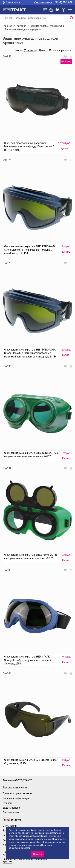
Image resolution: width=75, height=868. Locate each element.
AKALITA (8, 862)
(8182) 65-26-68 (64, 2)
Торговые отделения (15, 788)
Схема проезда (43, 2)
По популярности (59, 50)
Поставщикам (11, 813)
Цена (42, 50)
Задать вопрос (11, 808)
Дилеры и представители (17, 793)
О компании (10, 826)
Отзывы (7, 803)
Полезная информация (16, 798)
